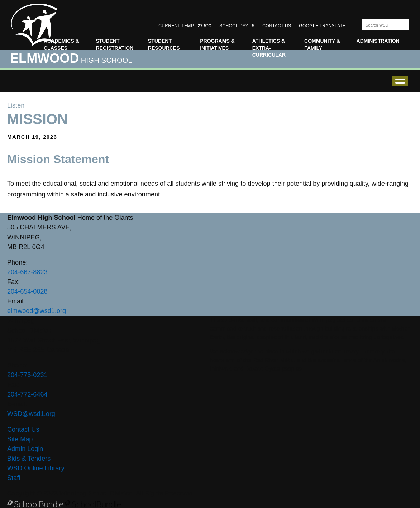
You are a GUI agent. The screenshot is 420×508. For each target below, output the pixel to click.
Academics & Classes (61, 44)
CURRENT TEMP (185, 26)
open (400, 81)
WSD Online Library (36, 468)
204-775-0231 (27, 375)
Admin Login (25, 449)
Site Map (20, 439)
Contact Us (23, 429)
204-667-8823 (27, 272)
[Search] (379, 25)
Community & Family (322, 44)
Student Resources (164, 44)
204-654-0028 (27, 291)
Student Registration (114, 44)
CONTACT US (277, 26)
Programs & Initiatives (217, 44)
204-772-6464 (27, 394)
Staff (14, 478)
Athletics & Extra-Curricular (269, 48)
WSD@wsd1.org (31, 414)
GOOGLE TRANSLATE (323, 26)
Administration (378, 41)
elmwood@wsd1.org (37, 311)
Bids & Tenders (29, 459)
